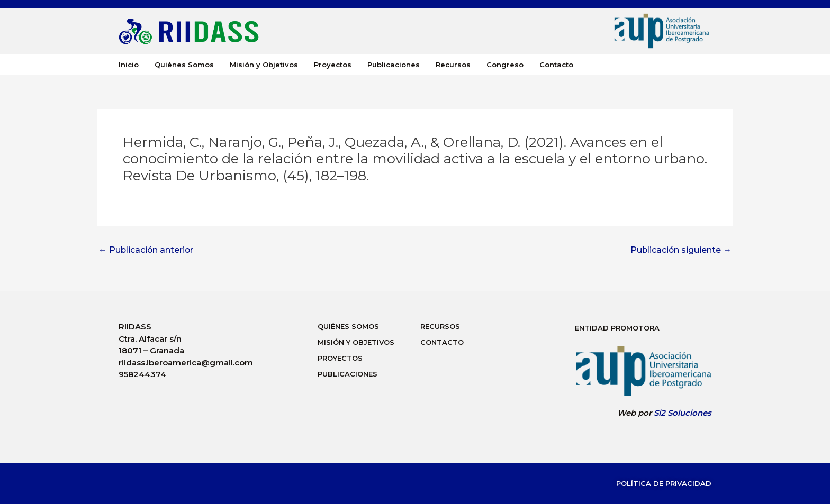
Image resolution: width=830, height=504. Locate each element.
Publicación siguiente (680, 250)
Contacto (556, 65)
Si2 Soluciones (683, 413)
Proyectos (333, 65)
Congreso (505, 65)
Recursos (453, 65)
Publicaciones (394, 65)
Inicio (129, 65)
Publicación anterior (147, 250)
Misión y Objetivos (264, 65)
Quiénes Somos (184, 65)
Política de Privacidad (664, 483)
